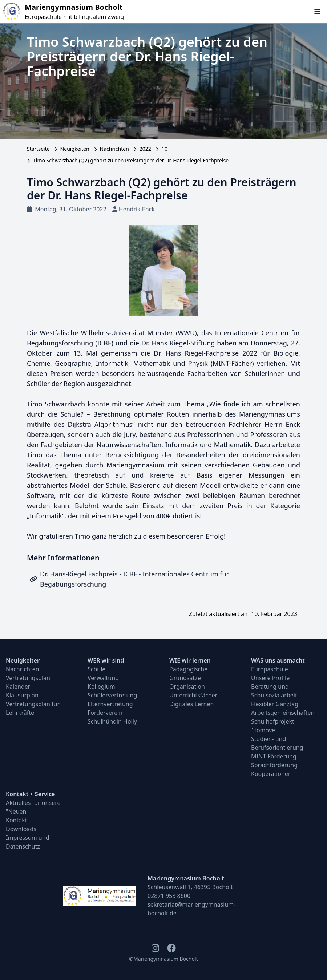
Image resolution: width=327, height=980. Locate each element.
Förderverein (105, 713)
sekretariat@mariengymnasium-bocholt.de (191, 909)
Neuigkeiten (75, 149)
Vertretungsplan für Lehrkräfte (33, 708)
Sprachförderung (274, 765)
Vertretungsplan (28, 678)
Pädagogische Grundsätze (188, 673)
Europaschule (270, 669)
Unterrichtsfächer (193, 695)
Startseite (38, 149)
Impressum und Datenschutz (28, 842)
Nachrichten (114, 149)
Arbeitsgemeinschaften (283, 713)
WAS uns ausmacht (278, 660)
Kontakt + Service (30, 794)
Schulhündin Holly (112, 721)
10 (165, 149)
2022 (145, 149)
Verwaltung (103, 678)
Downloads (21, 829)
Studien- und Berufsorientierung (277, 743)
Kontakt (17, 820)
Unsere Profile (270, 678)
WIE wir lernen (190, 660)
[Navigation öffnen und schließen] (317, 12)
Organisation (187, 687)
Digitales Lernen (191, 704)
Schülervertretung (112, 695)
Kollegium (101, 687)
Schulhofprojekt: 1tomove (273, 726)
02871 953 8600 (169, 896)
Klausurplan (22, 695)
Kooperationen (271, 774)
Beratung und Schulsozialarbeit (274, 691)
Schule (96, 669)
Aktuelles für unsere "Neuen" (33, 807)
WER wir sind (106, 660)
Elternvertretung (110, 704)
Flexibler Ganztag (275, 704)
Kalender (18, 687)
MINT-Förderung (274, 756)
